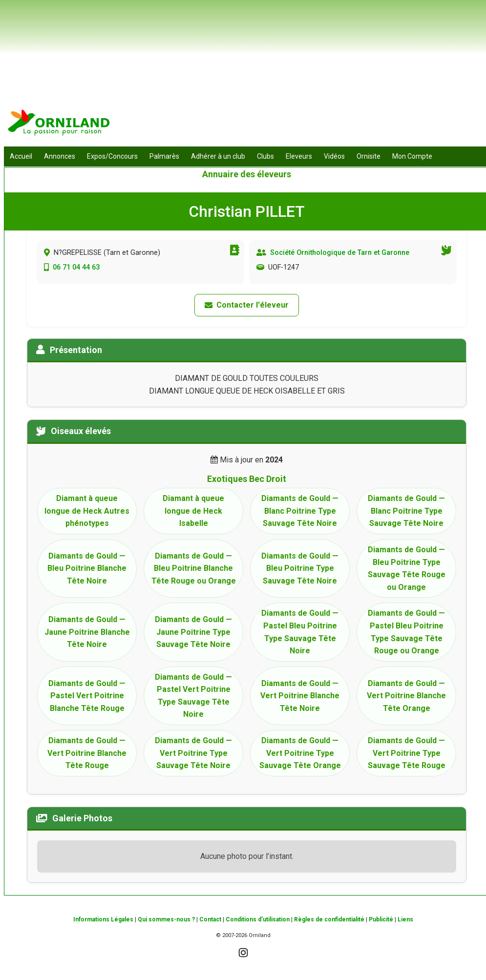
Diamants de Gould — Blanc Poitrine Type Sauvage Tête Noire (300, 511)
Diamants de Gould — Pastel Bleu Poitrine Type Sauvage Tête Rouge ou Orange (406, 632)
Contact (210, 919)
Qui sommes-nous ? (166, 919)
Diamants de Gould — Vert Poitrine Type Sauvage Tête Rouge (407, 753)
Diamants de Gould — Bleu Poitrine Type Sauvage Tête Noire (300, 568)
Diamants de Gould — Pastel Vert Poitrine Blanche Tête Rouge (87, 696)
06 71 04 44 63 (76, 267)
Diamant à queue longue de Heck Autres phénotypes (87, 511)
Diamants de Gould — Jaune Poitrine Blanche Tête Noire (87, 632)
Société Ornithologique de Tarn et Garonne (340, 253)
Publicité (381, 919)
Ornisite (369, 156)
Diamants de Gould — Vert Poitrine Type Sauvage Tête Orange (300, 753)
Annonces (60, 156)
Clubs (265, 156)
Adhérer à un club (218, 156)
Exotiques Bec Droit (247, 479)
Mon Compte (412, 156)
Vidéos (334, 156)
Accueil (21, 156)
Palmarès (164, 156)
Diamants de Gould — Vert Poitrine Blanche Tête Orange (406, 696)
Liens (405, 919)
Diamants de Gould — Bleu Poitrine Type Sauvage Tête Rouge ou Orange (407, 568)
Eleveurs (299, 156)
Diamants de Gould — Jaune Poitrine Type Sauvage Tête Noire (193, 632)
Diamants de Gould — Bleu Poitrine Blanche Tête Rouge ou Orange (194, 568)
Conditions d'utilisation (258, 919)
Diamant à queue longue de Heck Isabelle (193, 511)
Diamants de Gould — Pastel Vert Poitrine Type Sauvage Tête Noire (193, 696)
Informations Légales (103, 919)
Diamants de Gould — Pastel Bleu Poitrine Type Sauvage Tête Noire (300, 632)
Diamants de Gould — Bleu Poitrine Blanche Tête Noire (87, 568)
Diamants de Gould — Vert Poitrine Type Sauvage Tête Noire (193, 753)
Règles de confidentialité (329, 919)
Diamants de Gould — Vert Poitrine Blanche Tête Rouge (87, 753)
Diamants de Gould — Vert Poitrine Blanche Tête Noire (300, 696)
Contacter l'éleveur (247, 305)
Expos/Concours (112, 156)
